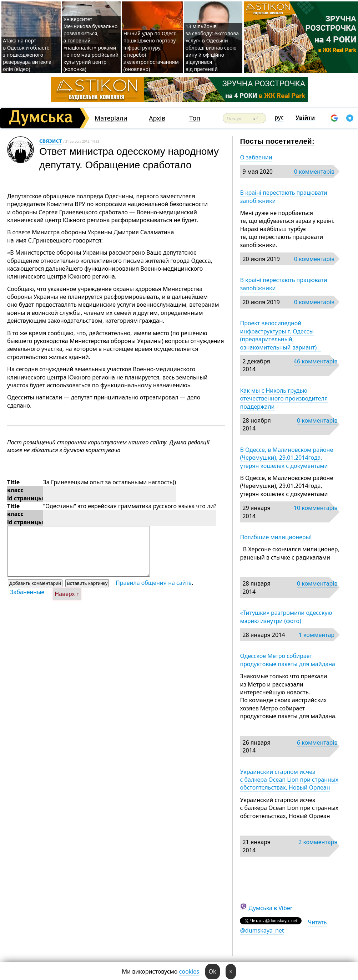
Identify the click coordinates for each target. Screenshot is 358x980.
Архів (157, 118)
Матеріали (111, 118)
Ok (213, 971)
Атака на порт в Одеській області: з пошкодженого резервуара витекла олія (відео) (27, 55)
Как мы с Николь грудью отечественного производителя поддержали (284, 399)
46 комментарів (316, 361)
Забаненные (27, 592)
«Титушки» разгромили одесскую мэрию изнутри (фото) (286, 617)
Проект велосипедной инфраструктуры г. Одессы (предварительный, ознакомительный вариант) (280, 335)
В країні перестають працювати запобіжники (283, 196)
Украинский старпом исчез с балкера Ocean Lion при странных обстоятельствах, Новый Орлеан (289, 780)
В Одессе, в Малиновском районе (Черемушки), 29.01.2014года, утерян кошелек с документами (286, 458)
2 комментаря (318, 842)
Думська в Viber (271, 908)
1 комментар (317, 635)
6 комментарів (317, 742)
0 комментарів (314, 172)
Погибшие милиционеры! (276, 537)
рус (279, 117)
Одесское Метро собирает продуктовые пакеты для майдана (288, 660)
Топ (195, 118)
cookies (189, 971)
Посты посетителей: (277, 141)
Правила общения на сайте (154, 583)
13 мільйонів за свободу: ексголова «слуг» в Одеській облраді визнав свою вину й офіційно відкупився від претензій (212, 48)
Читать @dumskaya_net (283, 926)
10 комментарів (316, 508)
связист (51, 141)
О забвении (256, 157)
